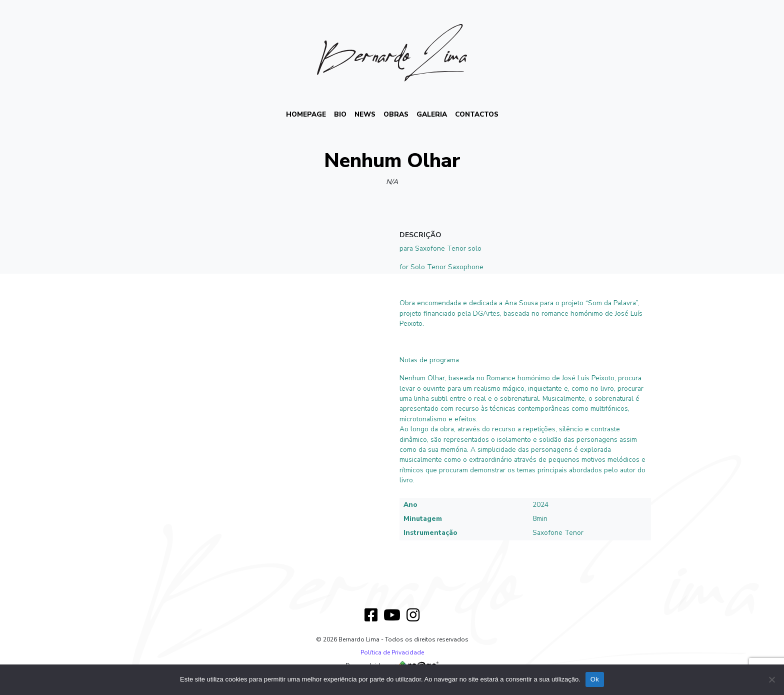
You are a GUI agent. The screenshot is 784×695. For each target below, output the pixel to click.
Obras (396, 114)
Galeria (432, 114)
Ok (595, 679)
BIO (340, 114)
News (365, 114)
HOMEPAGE (306, 114)
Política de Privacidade (392, 652)
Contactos (477, 114)
